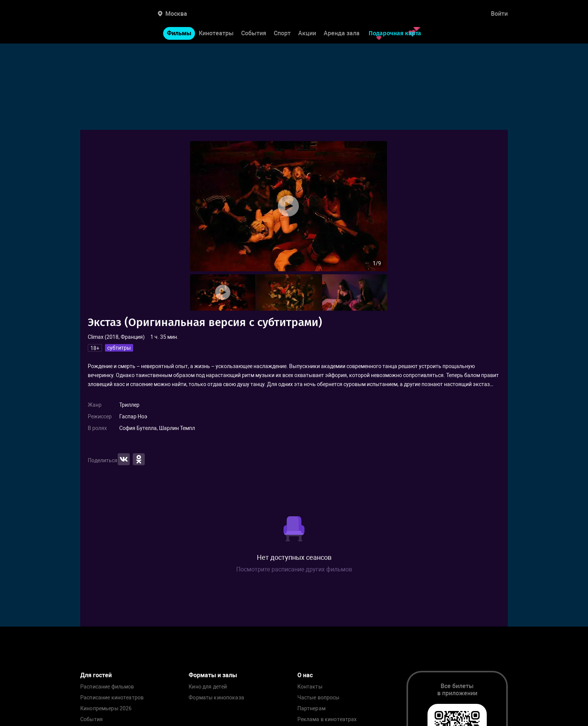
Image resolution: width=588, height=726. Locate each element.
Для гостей (96, 675)
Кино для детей (208, 687)
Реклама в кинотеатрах (327, 719)
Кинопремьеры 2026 (106, 709)
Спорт (282, 33)
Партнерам (311, 709)
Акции (307, 33)
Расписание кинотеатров (112, 698)
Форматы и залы (213, 675)
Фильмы (179, 33)
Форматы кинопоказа (216, 698)
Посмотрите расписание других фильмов (294, 569)
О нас (305, 675)
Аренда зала (342, 33)
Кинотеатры (216, 33)
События (254, 33)
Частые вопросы (319, 698)
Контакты (310, 687)
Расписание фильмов (107, 687)
